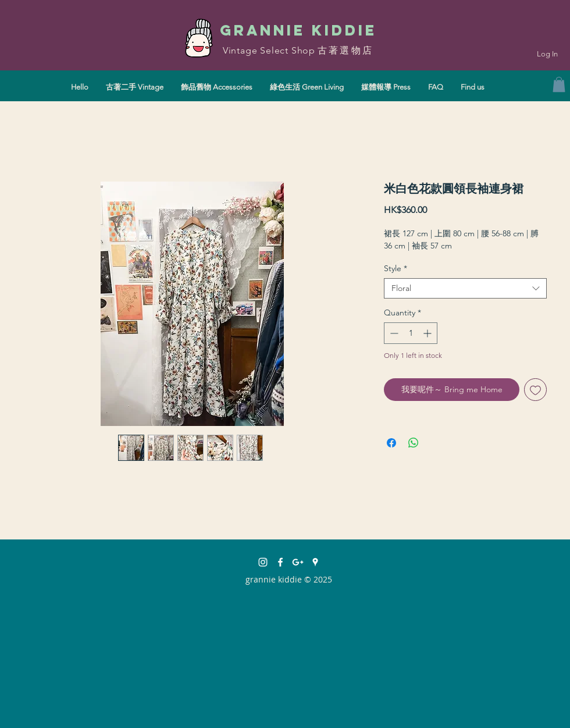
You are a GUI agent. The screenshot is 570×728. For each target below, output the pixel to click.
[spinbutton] (411, 333)
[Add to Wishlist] (535, 390)
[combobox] (465, 288)
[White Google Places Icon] (315, 562)
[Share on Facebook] (391, 443)
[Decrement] (393, 333)
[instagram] (263, 562)
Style (396, 269)
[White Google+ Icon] (298, 562)
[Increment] (428, 333)
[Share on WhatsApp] (414, 443)
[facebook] (280, 562)
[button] (559, 84)
